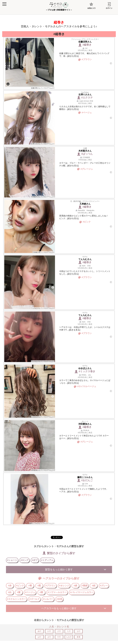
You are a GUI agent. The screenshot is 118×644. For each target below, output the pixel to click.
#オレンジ (64, 586)
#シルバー (48, 599)
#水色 (59, 599)
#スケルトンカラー (16, 599)
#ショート (12, 560)
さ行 (59, 631)
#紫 (19, 592)
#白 (10, 592)
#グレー (104, 586)
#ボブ (35, 560)
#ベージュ (30, 592)
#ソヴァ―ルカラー (57, 592)
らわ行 (69, 637)
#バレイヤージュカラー (82, 592)
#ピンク (20, 586)
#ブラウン (50, 586)
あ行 (39, 631)
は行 (39, 637)
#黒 (39, 586)
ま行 (49, 637)
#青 (30, 586)
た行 (69, 631)
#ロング (25, 560)
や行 (59, 637)
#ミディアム (47, 560)
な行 (79, 631)
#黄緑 (85, 586)
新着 (79, 637)
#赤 (10, 586)
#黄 (41, 592)
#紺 (94, 586)
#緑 (75, 586)
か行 (49, 631)
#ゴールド (34, 599)
